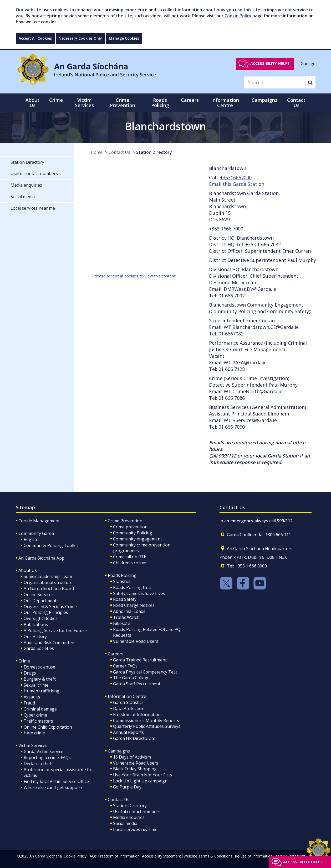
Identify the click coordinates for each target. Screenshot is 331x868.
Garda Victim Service (44, 751)
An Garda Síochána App (41, 558)
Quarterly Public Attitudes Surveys (147, 726)
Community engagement (138, 539)
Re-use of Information (254, 856)
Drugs (30, 673)
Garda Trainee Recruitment (140, 660)
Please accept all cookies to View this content (134, 276)
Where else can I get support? (53, 787)
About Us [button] (32, 103)
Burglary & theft (40, 679)
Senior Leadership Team (48, 576)
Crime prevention (130, 527)
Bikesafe (122, 623)
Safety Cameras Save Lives (139, 593)
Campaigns (119, 751)
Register (32, 539)
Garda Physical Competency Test (145, 672)
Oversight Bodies (41, 618)
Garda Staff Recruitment (137, 684)
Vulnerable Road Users (136, 641)
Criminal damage (40, 709)
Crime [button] (56, 100)
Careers (116, 654)
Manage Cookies (124, 38)
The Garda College (131, 678)
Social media (125, 823)
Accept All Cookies (35, 38)
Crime (24, 661)
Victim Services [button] (84, 103)
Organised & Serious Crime (50, 607)
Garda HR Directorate (134, 738)
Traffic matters (38, 721)
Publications (36, 624)
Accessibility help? (270, 63)
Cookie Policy (238, 16)
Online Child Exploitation (48, 727)
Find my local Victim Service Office (56, 781)
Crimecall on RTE (130, 557)
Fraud (29, 703)
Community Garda (36, 533)
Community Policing (133, 533)
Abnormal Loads (129, 611)
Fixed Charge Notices (134, 605)
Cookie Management (39, 521)
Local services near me (135, 829)
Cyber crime (35, 715)
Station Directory (154, 152)
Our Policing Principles (46, 612)
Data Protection (129, 708)
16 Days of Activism (132, 757)
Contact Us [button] (296, 103)
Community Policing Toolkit (51, 545)
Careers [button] (190, 100)
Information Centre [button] (225, 103)
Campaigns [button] (264, 100)
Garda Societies (39, 648)
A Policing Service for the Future (55, 630)
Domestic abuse (39, 667)
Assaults (32, 697)
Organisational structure (48, 582)
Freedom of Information (137, 714)
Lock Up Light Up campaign (140, 781)
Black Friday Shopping (135, 769)
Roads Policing (122, 575)
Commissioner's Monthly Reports (146, 720)
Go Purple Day (127, 787)
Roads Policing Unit (132, 587)
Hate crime (34, 733)
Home (97, 152)
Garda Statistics (128, 702)
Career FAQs (125, 666)
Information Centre (127, 696)
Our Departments (41, 601)
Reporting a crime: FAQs (47, 757)
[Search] (274, 82)
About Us (28, 570)
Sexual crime (36, 685)
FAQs (92, 856)
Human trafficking (42, 691)
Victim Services (33, 745)
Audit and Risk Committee (49, 643)
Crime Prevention (125, 521)
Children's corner (130, 563)
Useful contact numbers (137, 812)
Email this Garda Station (237, 184)
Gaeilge (308, 63)
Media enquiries (129, 817)
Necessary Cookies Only (80, 38)
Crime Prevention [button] (123, 103)
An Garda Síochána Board (49, 588)
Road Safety (125, 599)
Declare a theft (38, 764)
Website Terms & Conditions (208, 856)
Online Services (39, 595)
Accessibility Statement (162, 856)
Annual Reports (128, 732)
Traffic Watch (126, 617)
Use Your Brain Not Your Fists (143, 775)
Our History (35, 636)
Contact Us (119, 152)
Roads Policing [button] (160, 103)
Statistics (122, 581)
